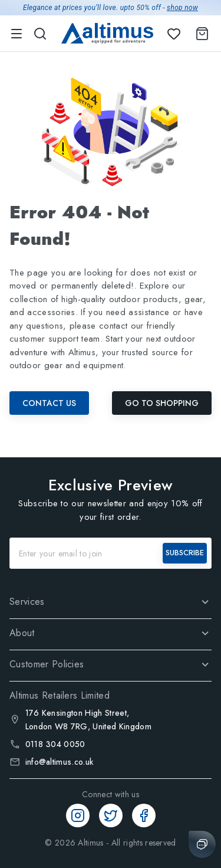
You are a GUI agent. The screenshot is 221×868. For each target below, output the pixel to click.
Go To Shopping (162, 403)
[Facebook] (144, 815)
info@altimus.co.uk (60, 762)
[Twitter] (111, 815)
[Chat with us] (202, 844)
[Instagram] (78, 815)
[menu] (17, 34)
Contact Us (49, 403)
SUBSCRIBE (185, 553)
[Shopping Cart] (200, 34)
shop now (182, 8)
